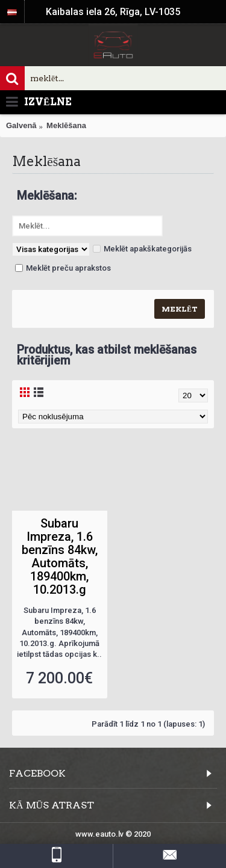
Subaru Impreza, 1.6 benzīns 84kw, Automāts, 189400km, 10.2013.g (60, 556)
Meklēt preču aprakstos (63, 268)
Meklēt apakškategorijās (142, 249)
